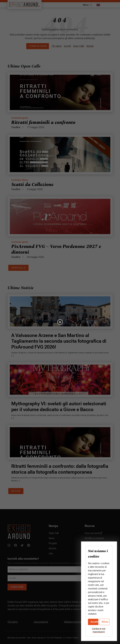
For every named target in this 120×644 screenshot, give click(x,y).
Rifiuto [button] (105, 622)
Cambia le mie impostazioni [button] (99, 630)
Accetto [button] (94, 622)
